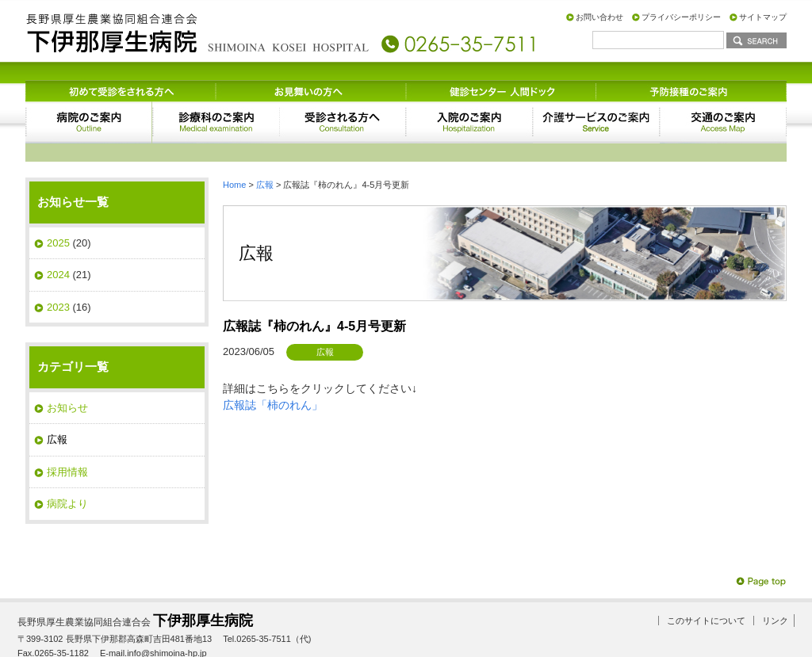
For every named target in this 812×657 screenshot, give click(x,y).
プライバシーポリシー (681, 17)
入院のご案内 (469, 103)
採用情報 (67, 435)
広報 (265, 148)
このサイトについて (706, 584)
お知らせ (67, 371)
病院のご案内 (89, 103)
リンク (775, 584)
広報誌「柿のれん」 (273, 369)
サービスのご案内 (596, 103)
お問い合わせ (599, 17)
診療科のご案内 (216, 103)
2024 (58, 238)
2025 (58, 206)
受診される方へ (343, 103)
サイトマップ (763, 17)
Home (234, 148)
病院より (67, 467)
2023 (58, 271)
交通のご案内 (723, 103)
